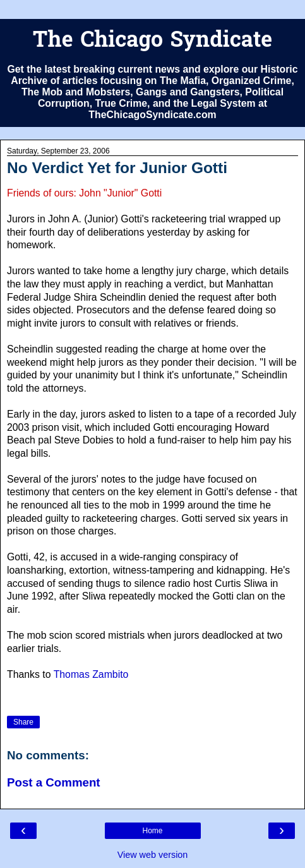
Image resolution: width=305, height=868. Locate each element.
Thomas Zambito (91, 674)
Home (152, 831)
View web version (153, 855)
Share (23, 722)
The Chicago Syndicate (152, 41)
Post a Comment (54, 782)
